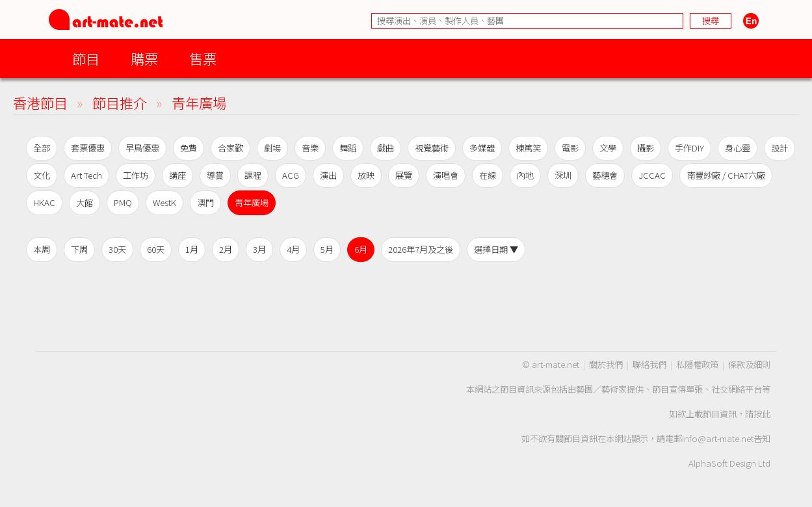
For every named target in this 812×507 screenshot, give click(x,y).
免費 (189, 148)
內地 (525, 175)
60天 (156, 249)
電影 (570, 148)
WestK (164, 202)
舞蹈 (348, 148)
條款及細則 (749, 364)
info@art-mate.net (718, 438)
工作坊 (136, 175)
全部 (42, 148)
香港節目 (40, 102)
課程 (253, 175)
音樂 (310, 148)
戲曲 (386, 148)
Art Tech (86, 175)
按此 (762, 414)
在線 (488, 175)
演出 (328, 175)
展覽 (404, 175)
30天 (117, 249)
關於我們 (606, 364)
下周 (79, 249)
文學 (608, 148)
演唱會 (446, 175)
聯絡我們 (649, 364)
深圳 (563, 175)
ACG (291, 175)
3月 (259, 249)
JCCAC (652, 175)
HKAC (44, 202)
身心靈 (738, 148)
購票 (144, 58)
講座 (177, 175)
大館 (85, 202)
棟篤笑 (528, 148)
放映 (366, 175)
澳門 (205, 202)
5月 (327, 249)
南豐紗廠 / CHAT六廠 (726, 175)
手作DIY (689, 148)
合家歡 (230, 148)
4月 (293, 249)
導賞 (215, 175)
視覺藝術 (432, 148)
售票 (203, 58)
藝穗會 (605, 175)
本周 (42, 249)
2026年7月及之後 (421, 249)
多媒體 (482, 148)
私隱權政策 (697, 364)
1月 (192, 249)
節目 (86, 58)
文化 (42, 175)
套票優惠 (88, 148)
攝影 (646, 148)
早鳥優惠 (142, 148)
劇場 (272, 148)
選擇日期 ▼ (496, 249)
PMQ (123, 202)
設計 (779, 148)
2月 (226, 249)
